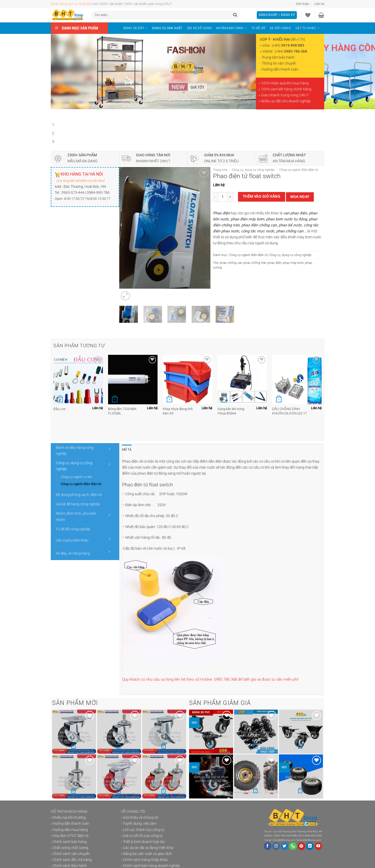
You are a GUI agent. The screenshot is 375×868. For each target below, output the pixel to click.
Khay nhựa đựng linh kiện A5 (178, 411)
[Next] (68, 114)
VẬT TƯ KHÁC (307, 28)
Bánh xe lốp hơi (256, 777)
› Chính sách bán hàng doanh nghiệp (151, 866)
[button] (255, 791)
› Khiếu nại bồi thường (68, 818)
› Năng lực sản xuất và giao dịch (147, 854)
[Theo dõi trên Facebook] (268, 846)
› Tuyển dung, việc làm (139, 824)
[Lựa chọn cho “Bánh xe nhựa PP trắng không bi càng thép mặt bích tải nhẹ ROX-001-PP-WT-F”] (164, 747)
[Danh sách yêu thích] (308, 15)
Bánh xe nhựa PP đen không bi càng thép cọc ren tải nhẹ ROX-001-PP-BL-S (119, 736)
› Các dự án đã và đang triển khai (147, 848)
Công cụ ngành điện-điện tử (299, 170)
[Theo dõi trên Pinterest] (302, 846)
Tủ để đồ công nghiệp (73, 529)
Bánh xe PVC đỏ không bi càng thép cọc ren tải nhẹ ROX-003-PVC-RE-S (164, 781)
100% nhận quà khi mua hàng (285, 83)
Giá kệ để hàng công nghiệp (78, 504)
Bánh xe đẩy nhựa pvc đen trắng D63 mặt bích (301, 734)
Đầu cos (60, 409)
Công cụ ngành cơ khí (76, 477)
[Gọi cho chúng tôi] (293, 846)
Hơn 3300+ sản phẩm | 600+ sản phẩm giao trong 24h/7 (132, 4)
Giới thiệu (302, 4)
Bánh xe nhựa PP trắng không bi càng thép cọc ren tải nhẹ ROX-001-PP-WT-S (74, 781)
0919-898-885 (307, 836)
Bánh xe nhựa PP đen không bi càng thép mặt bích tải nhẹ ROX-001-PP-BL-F (74, 736)
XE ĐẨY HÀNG (280, 28)
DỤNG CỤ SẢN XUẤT (167, 28)
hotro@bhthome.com (309, 840)
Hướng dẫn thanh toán (280, 69)
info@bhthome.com (284, 840)
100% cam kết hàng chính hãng (286, 89)
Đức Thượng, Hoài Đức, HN (85, 187)
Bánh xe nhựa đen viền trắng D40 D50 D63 (301, 779)
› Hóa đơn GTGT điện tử (70, 836)
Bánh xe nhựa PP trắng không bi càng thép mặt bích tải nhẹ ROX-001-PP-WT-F (164, 736)
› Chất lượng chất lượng (70, 848)
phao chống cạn (231, 263)
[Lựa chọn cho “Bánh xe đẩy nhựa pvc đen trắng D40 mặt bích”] (255, 746)
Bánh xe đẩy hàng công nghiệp (75, 451)
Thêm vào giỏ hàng (261, 197)
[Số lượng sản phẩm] (223, 197)
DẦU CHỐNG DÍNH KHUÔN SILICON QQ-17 (289, 411)
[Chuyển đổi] (110, 449)
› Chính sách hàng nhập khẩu (145, 860)
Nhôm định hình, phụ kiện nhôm (76, 517)
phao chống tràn (255, 263)
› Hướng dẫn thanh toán (70, 824)
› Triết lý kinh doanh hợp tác (143, 842)
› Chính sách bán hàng (69, 842)
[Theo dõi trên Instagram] (276, 846)
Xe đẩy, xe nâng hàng (73, 553)
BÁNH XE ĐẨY (136, 28)
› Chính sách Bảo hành (69, 866)
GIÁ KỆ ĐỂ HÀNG (199, 28)
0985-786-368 (282, 836)
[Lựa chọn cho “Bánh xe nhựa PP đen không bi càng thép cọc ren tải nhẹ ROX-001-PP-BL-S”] (118, 747)
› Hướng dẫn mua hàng (69, 830)
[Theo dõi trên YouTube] (318, 846)
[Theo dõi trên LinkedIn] (310, 846)
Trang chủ (220, 170)
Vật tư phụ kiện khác (72, 540)
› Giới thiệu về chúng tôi (140, 818)
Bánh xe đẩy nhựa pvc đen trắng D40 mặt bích (256, 734)
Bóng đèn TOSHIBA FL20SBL (122, 411)
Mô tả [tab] (127, 450)
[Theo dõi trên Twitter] (285, 846)
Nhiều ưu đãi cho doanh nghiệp (286, 101)
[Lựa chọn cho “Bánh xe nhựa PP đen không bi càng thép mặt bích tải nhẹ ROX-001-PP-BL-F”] (73, 747)
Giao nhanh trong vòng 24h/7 (285, 95)
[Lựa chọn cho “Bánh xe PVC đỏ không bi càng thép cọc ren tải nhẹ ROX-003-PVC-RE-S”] (164, 792)
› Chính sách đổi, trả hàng (71, 860)
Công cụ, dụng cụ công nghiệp (253, 170)
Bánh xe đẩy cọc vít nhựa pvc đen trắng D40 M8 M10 (211, 780)
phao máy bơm (293, 263)
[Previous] (55, 114)
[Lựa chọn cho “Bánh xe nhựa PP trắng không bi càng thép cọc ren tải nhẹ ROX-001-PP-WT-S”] (73, 792)
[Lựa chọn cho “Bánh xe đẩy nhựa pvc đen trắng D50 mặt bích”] (210, 746)
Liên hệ (319, 4)
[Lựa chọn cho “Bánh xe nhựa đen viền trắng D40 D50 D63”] (300, 791)
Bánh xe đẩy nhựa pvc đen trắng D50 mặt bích (211, 734)
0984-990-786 (98, 193)
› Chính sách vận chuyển (70, 854)
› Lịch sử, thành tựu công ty (143, 830)
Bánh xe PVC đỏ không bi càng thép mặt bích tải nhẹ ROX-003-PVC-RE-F (119, 781)
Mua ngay (300, 197)
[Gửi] (235, 15)
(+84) (288, 45)
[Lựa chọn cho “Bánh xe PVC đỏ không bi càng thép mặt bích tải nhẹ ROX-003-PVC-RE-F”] (118, 792)
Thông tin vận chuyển (279, 63)
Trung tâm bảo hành (278, 57)
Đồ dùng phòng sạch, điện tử (79, 495)
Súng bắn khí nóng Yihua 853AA (231, 411)
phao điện (275, 263)
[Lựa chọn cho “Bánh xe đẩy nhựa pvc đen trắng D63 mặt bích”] (300, 746)
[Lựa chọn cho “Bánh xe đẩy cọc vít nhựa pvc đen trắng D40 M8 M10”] (210, 791)
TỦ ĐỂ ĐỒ (258, 28)
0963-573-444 (73, 193)
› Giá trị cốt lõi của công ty (142, 836)
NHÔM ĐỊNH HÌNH (232, 28)
